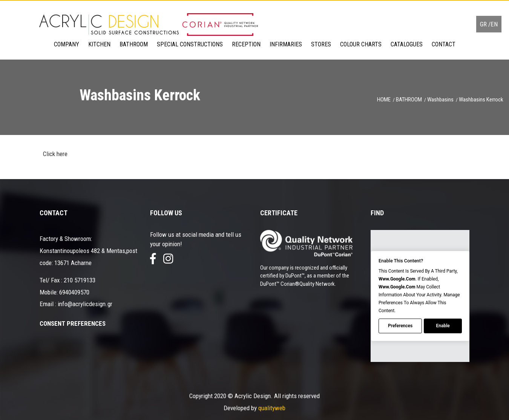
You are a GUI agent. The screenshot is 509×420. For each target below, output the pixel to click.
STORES (321, 44)
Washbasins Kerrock (481, 100)
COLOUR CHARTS (361, 44)
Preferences (400, 326)
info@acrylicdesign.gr (85, 304)
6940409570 (74, 292)
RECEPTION (246, 44)
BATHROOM (134, 44)
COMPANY (67, 44)
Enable (443, 326)
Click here (54, 154)
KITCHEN (99, 44)
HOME (384, 100)
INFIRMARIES (286, 44)
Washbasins (440, 100)
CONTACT (444, 44)
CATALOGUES (407, 44)
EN (494, 24)
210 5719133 (80, 280)
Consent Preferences (73, 323)
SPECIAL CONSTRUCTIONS (190, 44)
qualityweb (272, 408)
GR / (485, 24)
